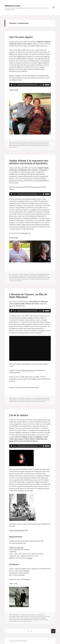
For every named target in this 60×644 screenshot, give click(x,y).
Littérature (28, 398)
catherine (28, 616)
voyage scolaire (13, 147)
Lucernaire (39, 618)
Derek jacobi (40, 398)
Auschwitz (21, 144)
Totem (19, 621)
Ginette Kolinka (40, 276)
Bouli (24, 616)
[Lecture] (12, 85)
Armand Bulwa (14, 276)
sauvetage (41, 620)
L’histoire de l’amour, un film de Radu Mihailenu (28, 296)
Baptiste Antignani (29, 144)
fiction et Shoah (13, 400)
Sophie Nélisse (21, 401)
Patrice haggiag (34, 620)
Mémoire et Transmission (30, 142)
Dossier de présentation (17, 530)
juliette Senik (16, 145)
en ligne (30, 558)
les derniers (23, 278)
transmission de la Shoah (38, 401)
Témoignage (39, 142)
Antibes (17, 144)
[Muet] (43, 85)
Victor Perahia (45, 279)
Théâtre (18, 616)
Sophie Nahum (25, 279)
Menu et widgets (54, 9)
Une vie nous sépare (21, 37)
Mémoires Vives (12, 6)
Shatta (46, 620)
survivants (32, 279)
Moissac (28, 620)
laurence (15, 618)
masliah (23, 620)
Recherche (42, 615)
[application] (30, 85)
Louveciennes (28, 145)
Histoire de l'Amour (37, 400)
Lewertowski (33, 618)
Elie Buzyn (27, 276)
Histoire (33, 615)
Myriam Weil (35, 145)
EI (34, 616)
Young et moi (12, 281)
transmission (46, 145)
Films (22, 274)
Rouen (40, 145)
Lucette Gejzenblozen (32, 278)
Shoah (19, 279)
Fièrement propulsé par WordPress (18, 641)
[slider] (27, 85)
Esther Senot (33, 276)
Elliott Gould (46, 398)
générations (29, 400)
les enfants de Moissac (23, 618)
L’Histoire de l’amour (27, 370)
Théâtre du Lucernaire (16, 547)
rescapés (48, 278)
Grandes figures (27, 615)
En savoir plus (14, 90)
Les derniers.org (25, 233)
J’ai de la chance (19, 415)
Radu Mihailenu (13, 401)
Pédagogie (40, 274)
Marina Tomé (18, 620)
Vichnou (30, 621)
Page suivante (53, 631)
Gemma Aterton (21, 400)
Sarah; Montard (13, 279)
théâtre (15, 621)
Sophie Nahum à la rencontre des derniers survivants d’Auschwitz (29, 162)
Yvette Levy (19, 281)
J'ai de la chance (39, 616)
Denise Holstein (38, 144)
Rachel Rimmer (42, 278)
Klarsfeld (22, 145)
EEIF (32, 616)
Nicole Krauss (46, 400)
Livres (21, 142)
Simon (11, 621)
